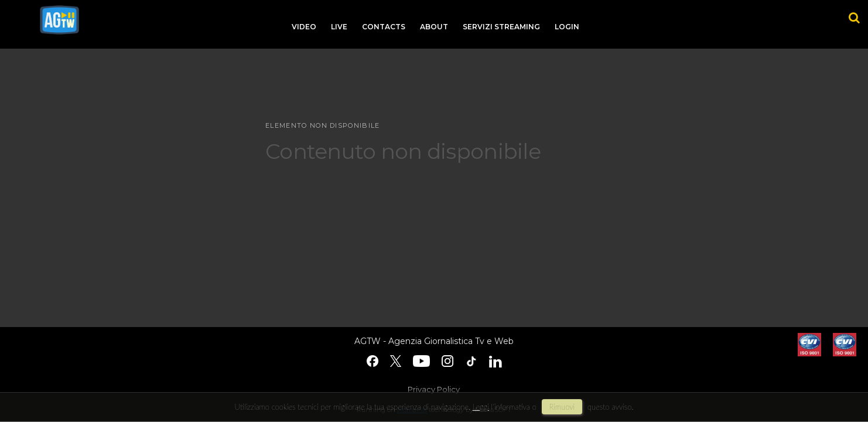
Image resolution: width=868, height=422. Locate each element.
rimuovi (562, 407)
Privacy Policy (434, 389)
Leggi (481, 407)
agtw (59, 20)
